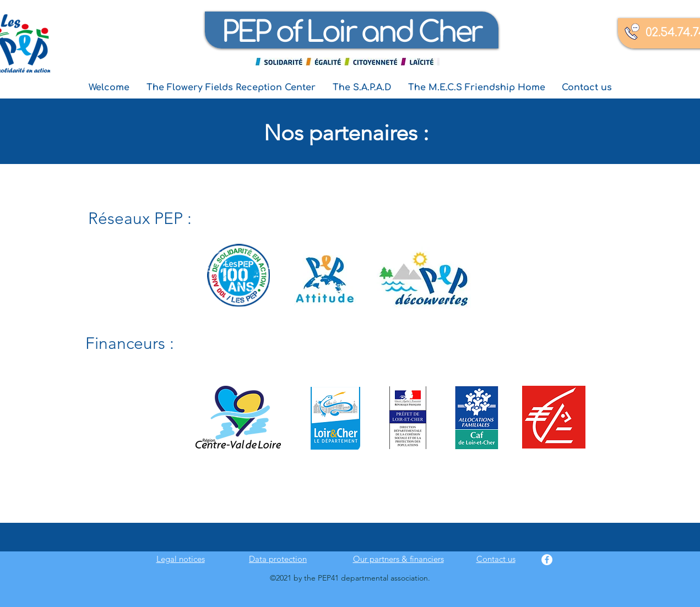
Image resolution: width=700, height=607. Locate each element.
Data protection (278, 559)
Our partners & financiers (398, 559)
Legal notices (181, 559)
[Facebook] (547, 560)
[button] (231, 88)
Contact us (496, 559)
